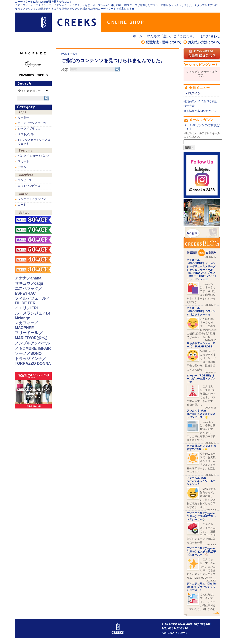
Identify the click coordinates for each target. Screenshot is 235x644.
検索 (65, 70)
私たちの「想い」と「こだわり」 (172, 36)
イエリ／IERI (26, 308)
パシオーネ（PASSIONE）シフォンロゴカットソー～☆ (201, 311)
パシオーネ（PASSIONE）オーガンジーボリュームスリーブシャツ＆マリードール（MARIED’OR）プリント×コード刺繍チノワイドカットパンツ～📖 (202, 270)
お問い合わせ (210, 36)
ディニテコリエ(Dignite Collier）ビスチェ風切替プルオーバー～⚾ (201, 552)
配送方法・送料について (164, 42)
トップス (33, 113)
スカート (23, 161)
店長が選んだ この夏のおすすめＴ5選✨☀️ (201, 448)
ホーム (138, 36)
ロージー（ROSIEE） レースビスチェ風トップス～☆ (201, 379)
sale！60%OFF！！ (33, 240)
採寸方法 (189, 106)
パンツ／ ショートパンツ (34, 156)
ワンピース (33, 175)
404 (74, 54)
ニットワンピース (29, 186)
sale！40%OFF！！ (33, 260)
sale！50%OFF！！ (33, 250)
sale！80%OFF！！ (33, 220)
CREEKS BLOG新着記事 (202, 242)
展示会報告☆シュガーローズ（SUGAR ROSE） (201, 345)
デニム (22, 167)
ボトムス (33, 151)
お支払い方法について (204, 42)
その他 (33, 213)
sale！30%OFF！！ (33, 270)
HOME (65, 54)
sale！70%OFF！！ (33, 230)
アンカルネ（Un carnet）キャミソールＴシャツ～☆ (201, 481)
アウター (33, 194)
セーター (23, 118)
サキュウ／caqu (29, 283)
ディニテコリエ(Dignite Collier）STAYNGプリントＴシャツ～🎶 (201, 516)
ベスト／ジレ (26, 134)
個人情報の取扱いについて (200, 111)
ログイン (194, 93)
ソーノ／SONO (28, 353)
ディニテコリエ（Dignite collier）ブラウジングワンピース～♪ (202, 587)
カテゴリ (33, 107)
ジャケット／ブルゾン (32, 199)
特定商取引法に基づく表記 (200, 101)
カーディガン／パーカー (33, 123)
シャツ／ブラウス (29, 129)
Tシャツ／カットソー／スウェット (34, 142)
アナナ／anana (28, 278)
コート (22, 205)
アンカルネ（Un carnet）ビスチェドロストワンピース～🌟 (201, 414)
